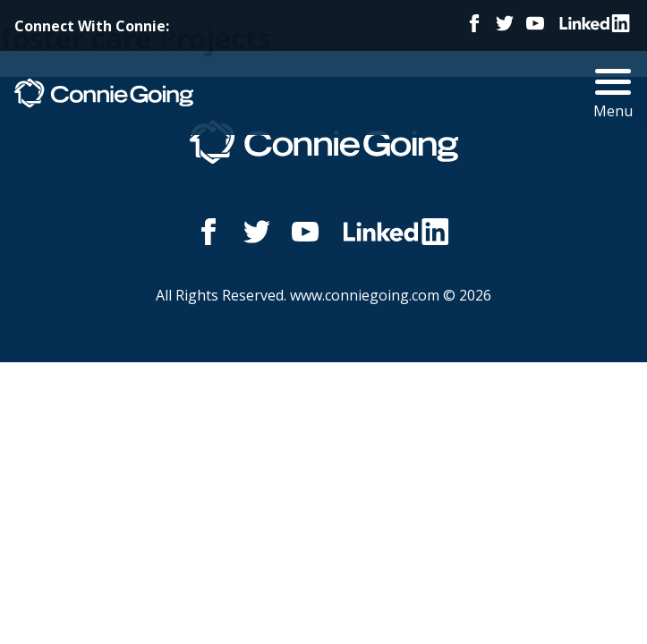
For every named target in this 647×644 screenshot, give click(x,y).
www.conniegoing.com (365, 295)
